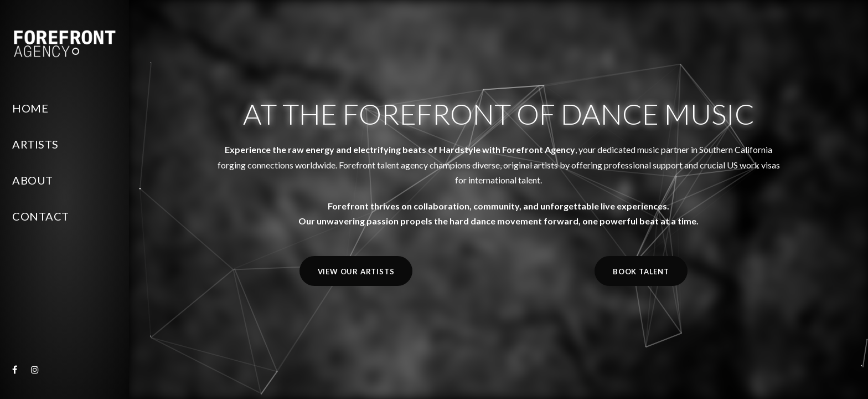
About (33, 180)
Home (30, 108)
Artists (35, 144)
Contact (41, 216)
